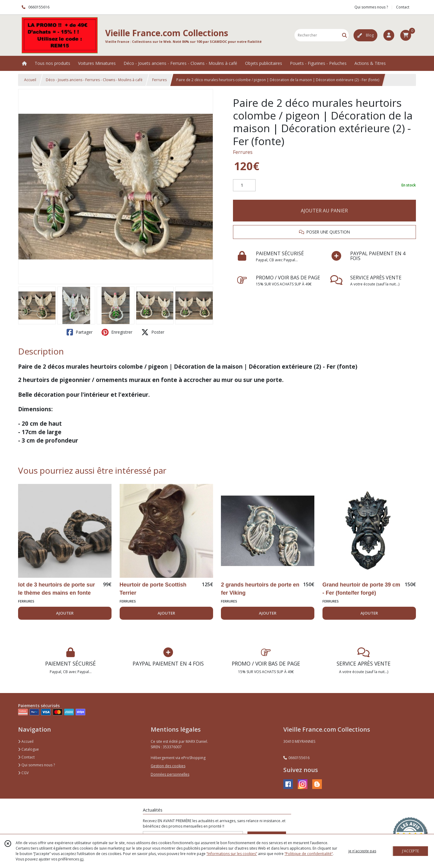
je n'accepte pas (362, 851)
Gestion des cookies (168, 766)
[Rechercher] (344, 35)
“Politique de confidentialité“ (309, 854)
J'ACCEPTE (410, 851)
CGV (23, 773)
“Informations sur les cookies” (232, 854)
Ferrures (159, 80)
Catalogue (28, 749)
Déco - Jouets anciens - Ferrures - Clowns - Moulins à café (94, 80)
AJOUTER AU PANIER (324, 211)
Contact (403, 7)
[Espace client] (389, 35)
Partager (80, 332)
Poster (153, 332)
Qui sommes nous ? (36, 765)
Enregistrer (117, 332)
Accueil (30, 80)
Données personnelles (170, 774)
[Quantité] (244, 185)
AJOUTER (65, 613)
